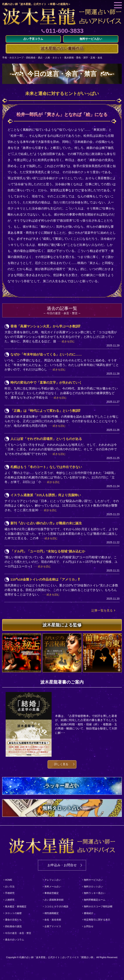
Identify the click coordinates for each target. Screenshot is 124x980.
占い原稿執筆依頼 (54, 900)
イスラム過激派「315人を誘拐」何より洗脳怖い (46, 495)
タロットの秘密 (13, 913)
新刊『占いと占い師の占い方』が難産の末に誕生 (46, 523)
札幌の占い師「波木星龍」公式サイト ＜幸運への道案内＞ (36, 4)
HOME (9, 880)
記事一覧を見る (102, 610)
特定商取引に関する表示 (97, 920)
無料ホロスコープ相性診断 (98, 906)
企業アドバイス (53, 926)
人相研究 (10, 900)
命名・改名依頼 (53, 920)
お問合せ (89, 926)
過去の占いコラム (15, 940)
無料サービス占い (93, 880)
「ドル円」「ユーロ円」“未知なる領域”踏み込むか (48, 551)
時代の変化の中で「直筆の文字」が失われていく (46, 382)
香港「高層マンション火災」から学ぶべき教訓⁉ (45, 326)
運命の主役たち (13, 920)
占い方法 (10, 887)
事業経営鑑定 (52, 893)
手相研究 (10, 893)
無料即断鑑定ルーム (95, 900)
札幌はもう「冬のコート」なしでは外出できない (46, 467)
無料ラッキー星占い (95, 893)
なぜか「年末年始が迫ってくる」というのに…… (46, 354)
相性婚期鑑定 (52, 913)
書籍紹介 (89, 913)
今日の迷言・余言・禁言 (18, 933)
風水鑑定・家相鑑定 (16, 906)
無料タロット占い (93, 887)
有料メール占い (53, 887)
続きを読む (68, 341)
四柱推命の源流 (13, 926)
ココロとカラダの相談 (56, 906)
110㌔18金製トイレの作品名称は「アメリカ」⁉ (45, 579)
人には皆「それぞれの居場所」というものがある (46, 439)
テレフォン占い (53, 880)
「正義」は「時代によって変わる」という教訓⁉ (45, 411)
